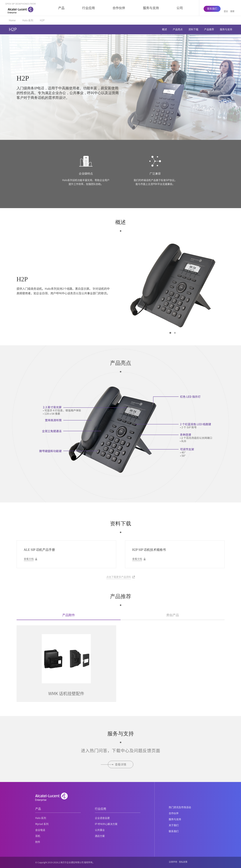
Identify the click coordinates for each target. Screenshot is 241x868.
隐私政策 (183, 862)
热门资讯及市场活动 (180, 807)
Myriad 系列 (42, 824)
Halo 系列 (28, 20)
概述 (164, 29)
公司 (180, 8)
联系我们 (212, 9)
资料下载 (193, 29)
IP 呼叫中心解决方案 (106, 824)
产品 (61, 8)
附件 (38, 842)
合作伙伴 (119, 8)
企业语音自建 (102, 818)
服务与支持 (151, 8)
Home (12, 20)
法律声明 (173, 862)
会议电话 (40, 830)
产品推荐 (209, 29)
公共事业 (100, 830)
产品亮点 (178, 29)
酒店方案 (100, 836)
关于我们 (174, 825)
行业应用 (89, 8)
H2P (42, 20)
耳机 (38, 836)
